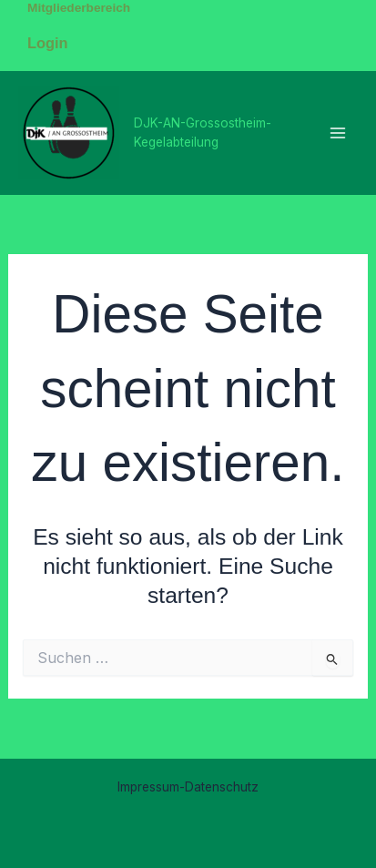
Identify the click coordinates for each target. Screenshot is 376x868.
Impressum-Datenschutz (188, 787)
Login (48, 43)
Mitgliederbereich (79, 8)
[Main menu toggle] (337, 133)
